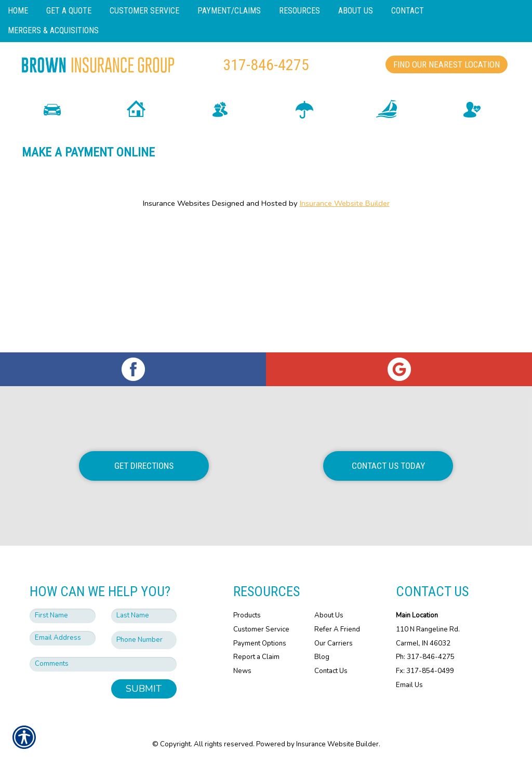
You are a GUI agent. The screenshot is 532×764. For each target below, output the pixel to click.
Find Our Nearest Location (447, 64)
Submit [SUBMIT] (144, 689)
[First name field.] (63, 616)
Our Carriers (334, 643)
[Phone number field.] (144, 640)
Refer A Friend (337, 629)
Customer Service (261, 629)
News (242, 671)
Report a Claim (256, 657)
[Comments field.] (103, 664)
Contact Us (331, 671)
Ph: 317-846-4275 (425, 657)
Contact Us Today (388, 466)
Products (247, 615)
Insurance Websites (176, 244)
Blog (322, 657)
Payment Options (260, 643)
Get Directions (144, 466)
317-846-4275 (266, 65)
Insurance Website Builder (345, 244)
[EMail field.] (63, 638)
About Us (329, 615)
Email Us (409, 684)
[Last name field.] (144, 616)
